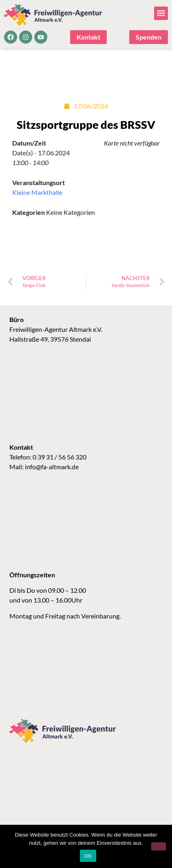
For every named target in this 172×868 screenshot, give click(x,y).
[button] (161, 13)
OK (88, 856)
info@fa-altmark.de (52, 467)
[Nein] (159, 846)
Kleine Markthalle (37, 192)
